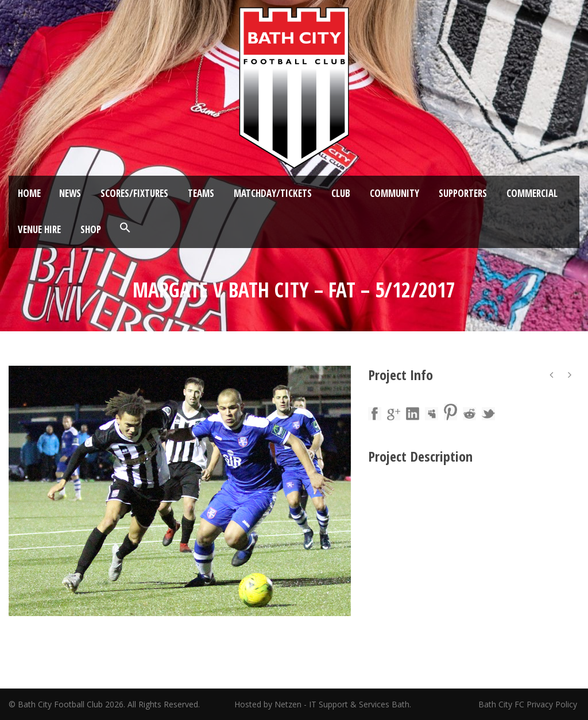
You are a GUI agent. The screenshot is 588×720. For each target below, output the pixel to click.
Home (29, 193)
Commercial (532, 193)
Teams (201, 193)
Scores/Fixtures (134, 193)
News (70, 193)
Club (341, 193)
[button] (125, 228)
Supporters (463, 193)
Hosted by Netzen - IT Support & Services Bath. (323, 704)
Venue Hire (39, 229)
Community (394, 193)
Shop (91, 229)
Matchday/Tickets (273, 193)
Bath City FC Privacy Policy (529, 704)
